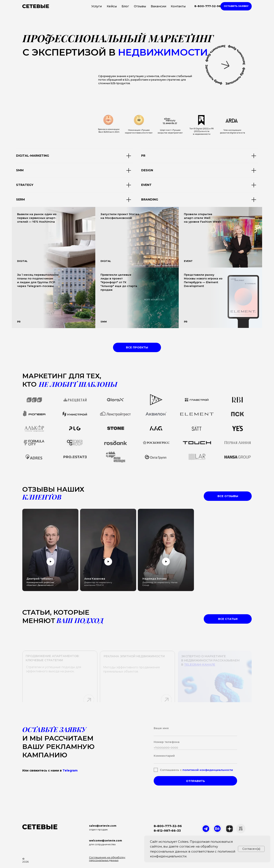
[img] (137, 237)
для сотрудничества (102, 844)
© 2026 (25, 860)
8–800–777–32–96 (168, 826)
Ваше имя (161, 728)
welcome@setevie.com (106, 841)
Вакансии (158, 6)
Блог (125, 6)
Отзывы (140, 6)
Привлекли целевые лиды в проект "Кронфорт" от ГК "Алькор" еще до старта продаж (119, 282)
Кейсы (112, 6)
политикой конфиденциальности (208, 770)
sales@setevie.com (103, 826)
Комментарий (164, 756)
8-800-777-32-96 (208, 6)
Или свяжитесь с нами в (50, 770)
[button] (236, 6)
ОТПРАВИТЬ (195, 781)
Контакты (178, 6)
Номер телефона (167, 742)
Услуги (97, 6)
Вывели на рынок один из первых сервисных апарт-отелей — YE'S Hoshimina (37, 218)
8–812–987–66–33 (167, 831)
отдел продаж (98, 829)
